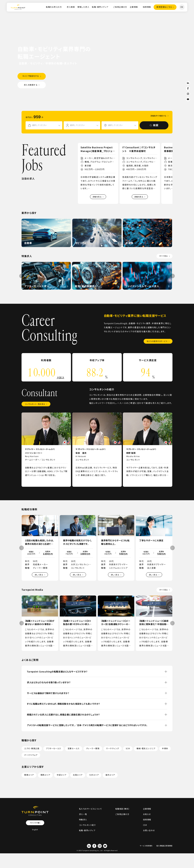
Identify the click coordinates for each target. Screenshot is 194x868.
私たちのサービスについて (90, 809)
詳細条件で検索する (158, 116)
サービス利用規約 (146, 846)
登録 (164, 7)
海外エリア (110, 775)
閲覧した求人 (83, 7)
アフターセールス (53, 748)
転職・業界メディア (100, 7)
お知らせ (147, 814)
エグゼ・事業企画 (32, 748)
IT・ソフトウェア (31, 755)
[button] (170, 208)
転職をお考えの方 (54, 7)
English (35, 829)
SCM (128, 748)
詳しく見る (39, 575)
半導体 (165, 748)
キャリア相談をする (30, 76)
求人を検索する (31, 85)
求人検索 (71, 7)
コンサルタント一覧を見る (35, 404)
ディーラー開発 (93, 748)
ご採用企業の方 (120, 7)
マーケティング (112, 748)
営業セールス (74, 748)
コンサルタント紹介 (87, 825)
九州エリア (94, 775)
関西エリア (45, 775)
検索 (154, 125)
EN (182, 7)
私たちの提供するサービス (157, 341)
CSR (145, 825)
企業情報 (134, 7)
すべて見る (163, 256)
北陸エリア (78, 775)
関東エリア (29, 775)
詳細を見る (97, 197)
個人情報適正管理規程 (164, 846)
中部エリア (61, 775)
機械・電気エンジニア (146, 748)
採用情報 (147, 7)
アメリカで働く (35, 823)
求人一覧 (83, 814)
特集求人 (83, 820)
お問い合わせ (149, 830)
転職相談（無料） (122, 809)
